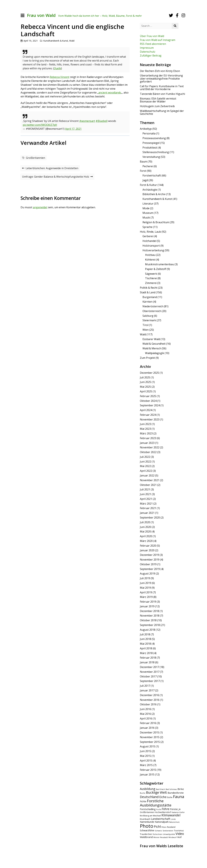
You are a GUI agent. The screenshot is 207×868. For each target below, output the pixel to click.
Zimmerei (151, 283)
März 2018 (146, 653)
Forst (143, 171)
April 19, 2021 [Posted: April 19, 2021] (31, 41)
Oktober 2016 (148, 704)
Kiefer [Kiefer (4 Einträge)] (182, 812)
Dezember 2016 (149, 695)
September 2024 (150, 405)
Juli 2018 (145, 634)
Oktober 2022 (148, 452)
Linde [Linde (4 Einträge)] (173, 819)
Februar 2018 (148, 658)
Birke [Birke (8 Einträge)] (181, 789)
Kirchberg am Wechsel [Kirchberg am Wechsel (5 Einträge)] (150, 816)
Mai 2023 (145, 429)
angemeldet (40, 207)
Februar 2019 (148, 602)
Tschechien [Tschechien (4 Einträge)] (157, 834)
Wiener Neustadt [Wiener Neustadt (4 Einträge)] (161, 837)
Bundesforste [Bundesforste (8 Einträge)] (176, 793)
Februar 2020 (148, 546)
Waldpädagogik (155, 353)
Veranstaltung (151, 157)
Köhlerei (150, 260)
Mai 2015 (145, 756)
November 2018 (150, 616)
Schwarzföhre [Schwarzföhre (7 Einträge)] (147, 830)
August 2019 (148, 574)
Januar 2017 (147, 690)
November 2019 (150, 560)
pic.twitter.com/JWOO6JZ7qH (40, 125)
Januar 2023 (147, 443)
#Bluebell (102, 121)
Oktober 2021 (148, 485)
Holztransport (151, 246)
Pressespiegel (151, 143)
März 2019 (146, 597)
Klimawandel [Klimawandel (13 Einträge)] (171, 815)
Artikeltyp (146, 129)
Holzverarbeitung (153, 250)
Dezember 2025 (149, 373)
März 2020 (146, 541)
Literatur (148, 204)
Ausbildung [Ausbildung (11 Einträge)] (148, 789)
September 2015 (150, 742)
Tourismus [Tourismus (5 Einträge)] (179, 831)
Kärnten (147, 302)
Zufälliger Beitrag (151, 56)
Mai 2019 (145, 588)
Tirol (145, 325)
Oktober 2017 (148, 676)
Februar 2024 (148, 415)
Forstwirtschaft (152, 175)
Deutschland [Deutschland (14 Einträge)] (149, 797)
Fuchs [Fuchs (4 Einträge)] (159, 809)
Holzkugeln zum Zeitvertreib (157, 106)
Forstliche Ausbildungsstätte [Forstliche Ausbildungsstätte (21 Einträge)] (156, 803)
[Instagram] (183, 15)
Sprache (147, 227)
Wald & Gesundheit (154, 344)
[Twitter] (171, 15)
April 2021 (146, 499)
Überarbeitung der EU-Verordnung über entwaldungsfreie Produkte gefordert (161, 78)
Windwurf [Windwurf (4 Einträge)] (173, 837)
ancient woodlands (110, 93)
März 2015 (146, 765)
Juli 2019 (145, 578)
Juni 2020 (145, 527)
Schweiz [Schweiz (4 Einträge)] (158, 831)
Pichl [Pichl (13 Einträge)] (157, 827)
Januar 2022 (147, 475)
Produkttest (150, 148)
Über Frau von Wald (152, 36)
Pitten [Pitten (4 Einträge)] (164, 827)
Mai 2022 (145, 466)
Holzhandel (149, 241)
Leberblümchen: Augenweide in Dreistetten (50, 169)
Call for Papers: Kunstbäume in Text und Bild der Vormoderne (162, 88)
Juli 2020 (145, 522)
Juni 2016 (145, 709)
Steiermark (149, 320)
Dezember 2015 (149, 732)
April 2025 (146, 391)
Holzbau (150, 255)
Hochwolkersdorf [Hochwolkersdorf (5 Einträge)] (163, 812)
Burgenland (150, 297)
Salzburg (148, 316)
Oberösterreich (152, 311)
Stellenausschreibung (156, 152)
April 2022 (146, 471)
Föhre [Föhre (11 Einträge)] (166, 809)
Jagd (145, 180)
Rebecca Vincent (60, 77)
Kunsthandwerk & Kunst (56, 41)
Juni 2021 (145, 494)
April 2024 (146, 410)
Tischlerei (151, 278)
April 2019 (146, 592)
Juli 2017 (145, 686)
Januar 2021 (147, 513)
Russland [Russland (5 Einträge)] (171, 827)
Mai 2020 (145, 531)
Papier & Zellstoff (156, 269)
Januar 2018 (147, 662)
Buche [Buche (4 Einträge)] (143, 793)
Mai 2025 (145, 387)
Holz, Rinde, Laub (150, 232)
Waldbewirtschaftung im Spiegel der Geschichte (162, 112)
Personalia (149, 133)
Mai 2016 (145, 714)
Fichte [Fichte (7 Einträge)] (143, 801)
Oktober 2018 (148, 620)
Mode (146, 208)
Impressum (147, 48)
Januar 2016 (147, 728)
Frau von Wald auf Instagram (158, 40)
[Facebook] (177, 15)
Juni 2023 (145, 424)
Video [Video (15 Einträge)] (180, 834)
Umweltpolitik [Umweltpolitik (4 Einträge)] (169, 834)
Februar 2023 (148, 438)
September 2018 (150, 625)
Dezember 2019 (149, 555)
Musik (146, 218)
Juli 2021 (145, 489)
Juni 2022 (145, 462)
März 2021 (146, 504)
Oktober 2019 (148, 564)
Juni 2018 (145, 639)
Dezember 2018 (149, 611)
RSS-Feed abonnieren (153, 44)
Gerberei (148, 236)
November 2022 (150, 447)
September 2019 (150, 569)
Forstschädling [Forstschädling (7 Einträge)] (148, 809)
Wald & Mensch (152, 348)
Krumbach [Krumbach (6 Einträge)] (145, 819)
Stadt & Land (148, 292)
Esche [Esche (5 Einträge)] (170, 797)
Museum (148, 213)
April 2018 (146, 648)
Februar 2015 (148, 770)
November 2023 (150, 419)
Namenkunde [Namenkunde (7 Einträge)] (147, 822)
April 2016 (146, 718)
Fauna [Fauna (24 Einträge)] (179, 797)
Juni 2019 (145, 583)
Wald (72, 41)
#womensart (87, 121)
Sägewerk (151, 274)
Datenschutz (148, 52)
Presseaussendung (154, 138)
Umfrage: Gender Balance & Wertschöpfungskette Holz (57, 177)
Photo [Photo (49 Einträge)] (147, 826)
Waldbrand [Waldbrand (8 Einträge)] (146, 837)
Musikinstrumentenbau (160, 264)
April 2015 (146, 761)
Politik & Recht (149, 288)
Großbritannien (35, 158)
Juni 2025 (145, 382)
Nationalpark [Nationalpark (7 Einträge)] (162, 822)
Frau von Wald (41, 15)
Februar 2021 (148, 508)
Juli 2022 (145, 457)
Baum (143, 162)
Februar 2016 (148, 723)
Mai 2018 (145, 644)
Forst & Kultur (148, 185)
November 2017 (150, 672)
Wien (146, 330)
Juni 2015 (145, 751)
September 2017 (150, 681)
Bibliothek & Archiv (154, 194)
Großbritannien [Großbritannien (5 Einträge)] (147, 812)
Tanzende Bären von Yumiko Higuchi (162, 94)
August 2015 (148, 746)
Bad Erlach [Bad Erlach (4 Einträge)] (160, 789)
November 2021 (150, 480)
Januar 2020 (147, 550)
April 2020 (146, 536)
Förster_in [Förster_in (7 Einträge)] (175, 809)
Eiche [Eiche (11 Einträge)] (163, 797)
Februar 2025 (148, 396)
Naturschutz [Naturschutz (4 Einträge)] (174, 822)
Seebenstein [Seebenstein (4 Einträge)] (168, 831)
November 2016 (150, 700)
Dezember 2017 (149, 667)
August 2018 (148, 630)
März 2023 (146, 433)
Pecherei (148, 166)
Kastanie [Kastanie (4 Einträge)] (175, 812)
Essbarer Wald (151, 339)
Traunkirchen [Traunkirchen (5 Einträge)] (146, 834)
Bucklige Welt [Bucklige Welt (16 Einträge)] (157, 792)
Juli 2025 (145, 377)
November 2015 (150, 737)
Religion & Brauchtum (156, 222)
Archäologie (150, 190)
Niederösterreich (153, 306)
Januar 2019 (147, 606)
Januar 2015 (147, 774)
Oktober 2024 (148, 401)
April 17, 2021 (73, 129)
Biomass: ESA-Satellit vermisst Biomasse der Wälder (158, 100)
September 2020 (150, 518)
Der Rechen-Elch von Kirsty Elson (160, 71)
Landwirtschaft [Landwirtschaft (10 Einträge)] (161, 819)
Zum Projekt (147, 358)
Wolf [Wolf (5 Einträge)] (179, 837)
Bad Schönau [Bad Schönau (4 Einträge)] (171, 789)
